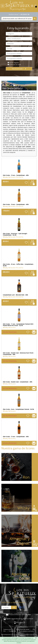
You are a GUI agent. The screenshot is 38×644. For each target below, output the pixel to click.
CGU (4, 631)
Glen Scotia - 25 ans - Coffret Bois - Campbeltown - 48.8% (18, 265)
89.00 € (6, 241)
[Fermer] (36, 638)
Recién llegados (14, 63)
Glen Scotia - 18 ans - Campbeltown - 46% (16, 204)
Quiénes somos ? (14, 14)
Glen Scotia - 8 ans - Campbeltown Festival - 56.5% (18, 409)
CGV (34, 629)
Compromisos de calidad (23, 629)
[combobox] (19, 34)
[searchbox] (19, 34)
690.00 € (6, 272)
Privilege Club (12, 631)
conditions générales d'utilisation (10, 640)
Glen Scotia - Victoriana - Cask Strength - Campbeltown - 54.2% (15, 234)
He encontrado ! (19, 69)
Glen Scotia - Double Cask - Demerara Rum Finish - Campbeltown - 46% (18, 354)
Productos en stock (15, 65)
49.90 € (6, 301)
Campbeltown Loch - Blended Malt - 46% (15, 295)
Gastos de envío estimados (26, 631)
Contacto (19, 633)
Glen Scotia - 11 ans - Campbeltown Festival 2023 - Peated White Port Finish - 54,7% (18, 325)
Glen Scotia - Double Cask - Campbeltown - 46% (18, 382)
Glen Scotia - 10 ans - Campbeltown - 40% (16, 175)
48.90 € (6, 182)
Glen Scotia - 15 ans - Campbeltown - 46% (16, 437)
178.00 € (6, 211)
